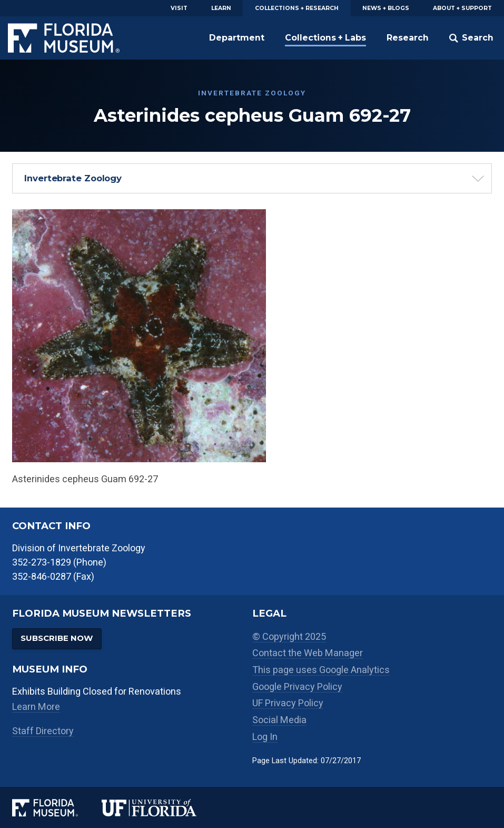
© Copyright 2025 (289, 636)
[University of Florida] (161, 808)
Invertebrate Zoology (73, 178)
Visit (179, 8)
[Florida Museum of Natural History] (57, 808)
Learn (221, 8)
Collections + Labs (325, 38)
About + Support (462, 8)
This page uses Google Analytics (321, 670)
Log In (265, 737)
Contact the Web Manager (308, 653)
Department (237, 38)
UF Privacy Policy (288, 703)
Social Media (279, 720)
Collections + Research (297, 8)
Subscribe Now (57, 638)
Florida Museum (64, 38)
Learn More (36, 707)
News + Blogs (386, 8)
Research (408, 38)
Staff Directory (43, 731)
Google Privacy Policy (297, 686)
